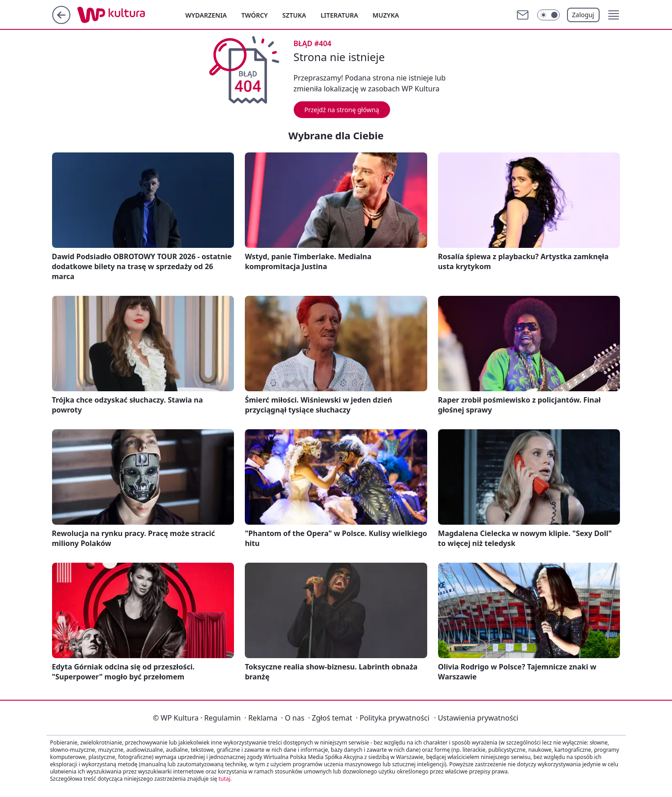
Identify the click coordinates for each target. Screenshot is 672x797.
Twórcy (255, 15)
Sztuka (294, 15)
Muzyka (386, 15)
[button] (614, 15)
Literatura (339, 15)
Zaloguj (583, 15)
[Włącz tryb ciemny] (548, 15)
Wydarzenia (206, 15)
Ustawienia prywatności (476, 718)
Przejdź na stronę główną (342, 110)
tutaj (224, 779)
